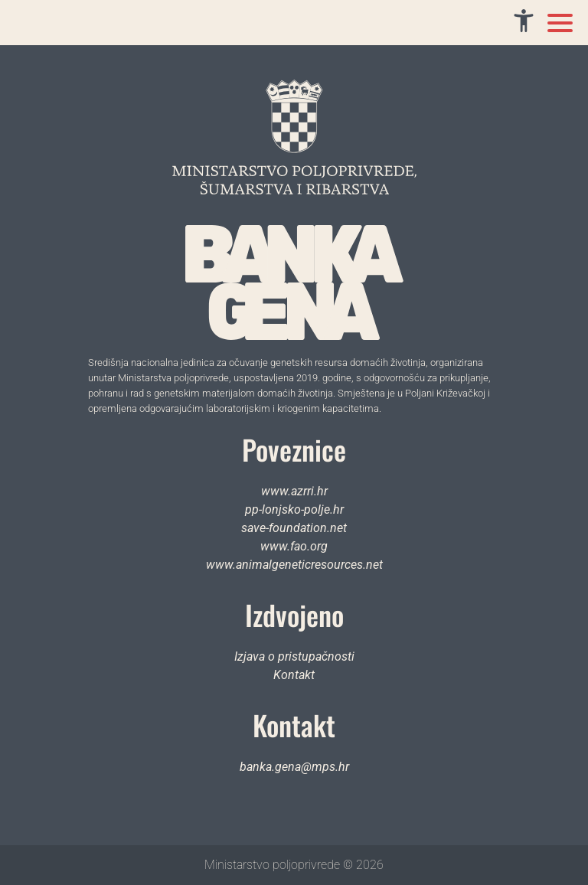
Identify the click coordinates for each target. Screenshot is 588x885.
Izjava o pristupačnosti (294, 656)
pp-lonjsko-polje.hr (294, 509)
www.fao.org (294, 546)
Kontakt (294, 675)
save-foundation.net (294, 528)
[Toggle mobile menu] (560, 23)
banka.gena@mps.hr (294, 767)
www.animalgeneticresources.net (294, 565)
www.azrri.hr (294, 491)
